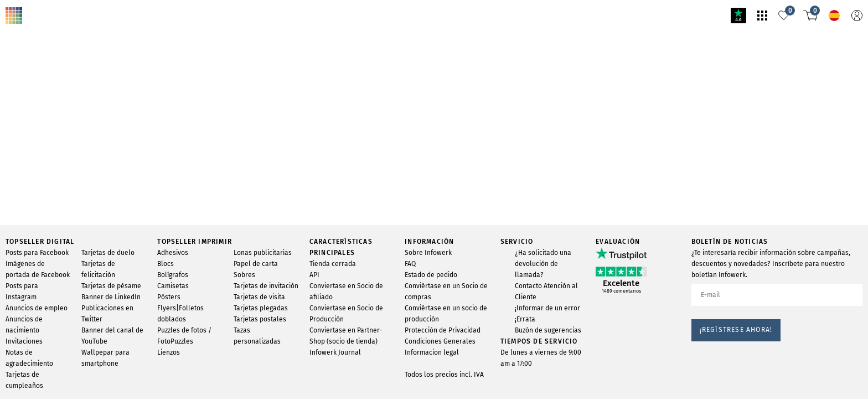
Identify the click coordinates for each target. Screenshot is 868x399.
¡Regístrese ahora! (736, 330)
